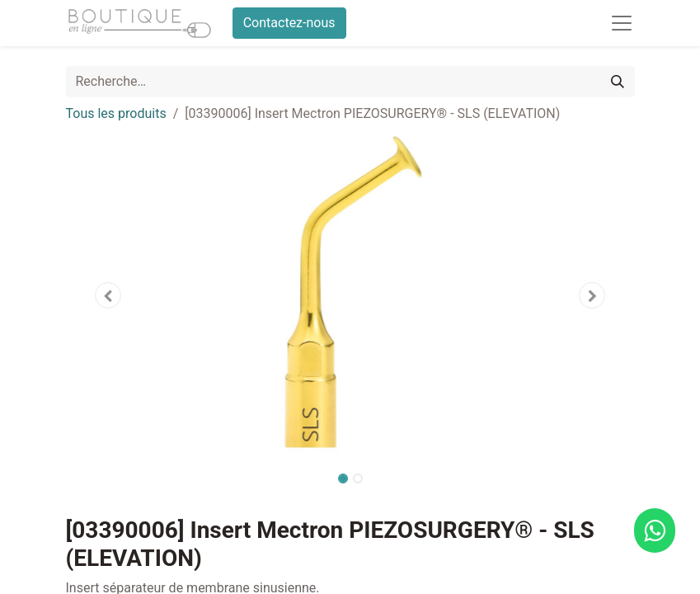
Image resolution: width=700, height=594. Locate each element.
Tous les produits (116, 113)
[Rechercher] (618, 82)
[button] (109, 295)
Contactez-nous (289, 23)
